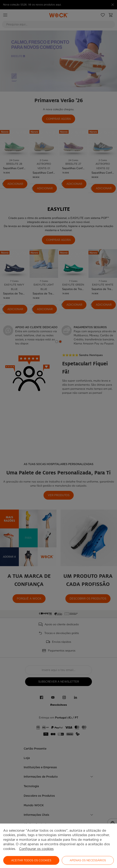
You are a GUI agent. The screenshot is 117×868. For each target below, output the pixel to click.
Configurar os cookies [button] (36, 849)
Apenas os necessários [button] (88, 860)
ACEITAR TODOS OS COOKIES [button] (31, 860)
